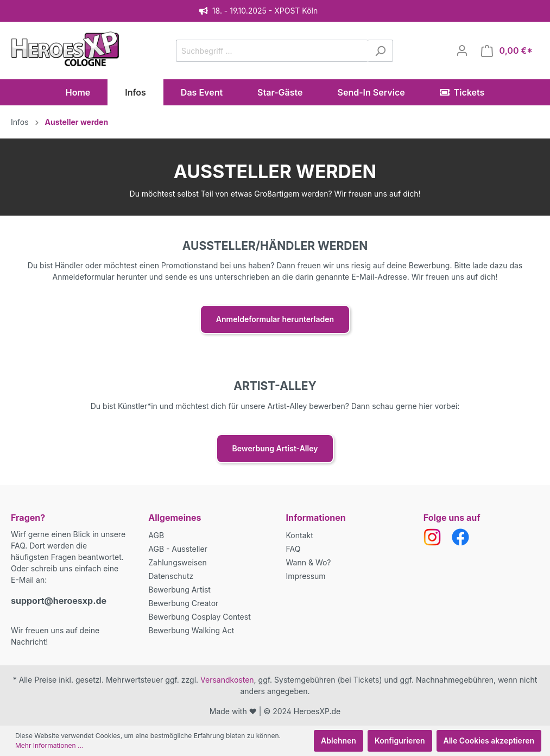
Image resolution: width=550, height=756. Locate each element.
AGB (156, 535)
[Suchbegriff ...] (272, 51)
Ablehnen (339, 741)
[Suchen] (380, 51)
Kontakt (300, 535)
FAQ (293, 549)
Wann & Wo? (309, 562)
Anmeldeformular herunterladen (275, 319)
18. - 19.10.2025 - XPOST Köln (258, 11)
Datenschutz (171, 576)
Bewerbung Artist (179, 590)
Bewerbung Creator (183, 603)
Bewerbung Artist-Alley (275, 448)
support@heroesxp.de (59, 601)
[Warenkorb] (507, 51)
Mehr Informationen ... (49, 745)
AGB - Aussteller (178, 549)
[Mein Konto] (462, 51)
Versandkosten (227, 680)
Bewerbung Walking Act (191, 630)
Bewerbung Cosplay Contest (199, 617)
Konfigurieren (400, 741)
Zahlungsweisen (177, 562)
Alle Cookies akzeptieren (489, 741)
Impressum (306, 576)
